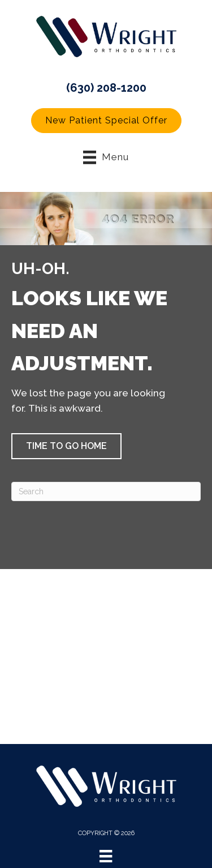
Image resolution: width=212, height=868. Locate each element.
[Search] (106, 491)
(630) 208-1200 (106, 88)
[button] (106, 121)
